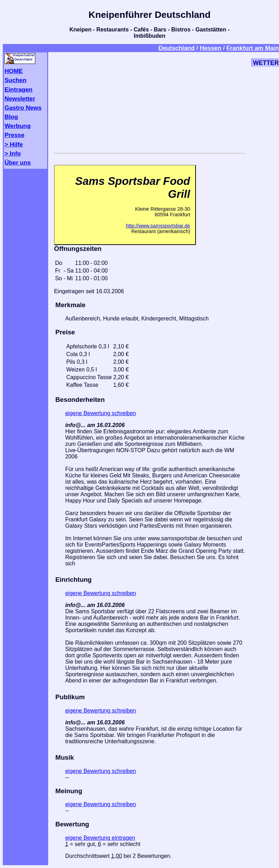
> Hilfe (14, 144)
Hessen (211, 48)
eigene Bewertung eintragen (100, 838)
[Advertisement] (150, 101)
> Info (13, 153)
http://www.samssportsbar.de (158, 226)
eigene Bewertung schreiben (101, 413)
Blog (11, 117)
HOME (14, 71)
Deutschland (177, 48)
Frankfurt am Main (252, 48)
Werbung (18, 126)
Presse (14, 135)
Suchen (16, 80)
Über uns (18, 162)
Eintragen (19, 89)
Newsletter (20, 99)
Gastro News (23, 108)
